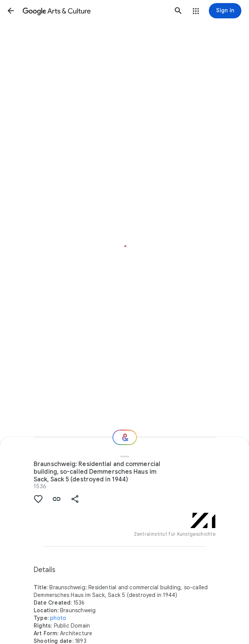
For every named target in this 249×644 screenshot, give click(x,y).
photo (58, 618)
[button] (11, 11)
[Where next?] (125, 437)
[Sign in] (225, 11)
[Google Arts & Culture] (94, 11)
